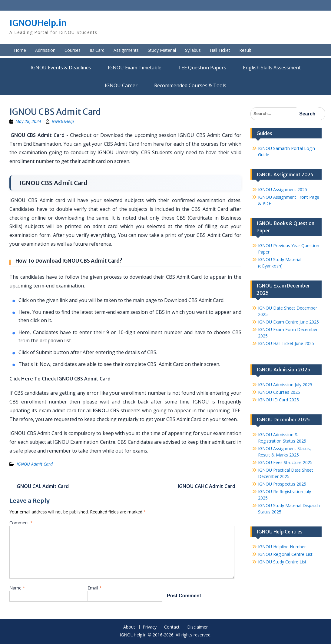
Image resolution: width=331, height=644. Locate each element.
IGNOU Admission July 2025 (285, 385)
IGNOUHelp (63, 121)
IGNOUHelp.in (38, 23)
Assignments (126, 50)
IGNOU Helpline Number (282, 547)
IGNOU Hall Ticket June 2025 (286, 343)
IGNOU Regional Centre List (285, 554)
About (129, 627)
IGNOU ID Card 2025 (278, 400)
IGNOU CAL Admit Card (42, 486)
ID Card (97, 50)
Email (95, 588)
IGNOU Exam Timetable (135, 68)
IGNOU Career (121, 85)
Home (20, 50)
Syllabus (193, 50)
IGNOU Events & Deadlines (61, 68)
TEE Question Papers (202, 68)
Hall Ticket (220, 50)
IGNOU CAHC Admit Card (207, 486)
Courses (73, 50)
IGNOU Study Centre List (282, 562)
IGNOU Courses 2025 (279, 392)
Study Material (162, 50)
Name (17, 588)
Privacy (150, 627)
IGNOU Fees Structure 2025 (285, 462)
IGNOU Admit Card (35, 464)
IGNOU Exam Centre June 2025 (288, 322)
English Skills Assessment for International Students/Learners (272, 68)
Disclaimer (197, 627)
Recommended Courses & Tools (190, 85)
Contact (172, 627)
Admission (45, 50)
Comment (21, 523)
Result (245, 50)
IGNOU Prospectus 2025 (282, 484)
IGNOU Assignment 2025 (283, 189)
